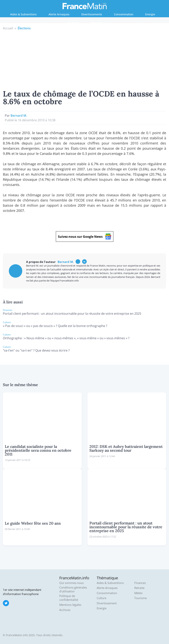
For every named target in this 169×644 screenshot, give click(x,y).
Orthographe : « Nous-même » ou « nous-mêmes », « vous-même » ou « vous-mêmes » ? (66, 338)
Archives (65, 610)
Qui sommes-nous (71, 583)
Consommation (124, 14)
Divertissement (107, 603)
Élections (24, 28)
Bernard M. (19, 116)
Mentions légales (70, 605)
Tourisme (141, 598)
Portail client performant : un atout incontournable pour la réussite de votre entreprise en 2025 (72, 314)
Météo (138, 593)
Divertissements (92, 14)
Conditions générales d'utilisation (73, 589)
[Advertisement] (85, 59)
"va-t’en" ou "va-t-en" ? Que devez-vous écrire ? (36, 350)
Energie (150, 14)
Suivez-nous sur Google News (85, 237)
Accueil (8, 28)
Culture (101, 598)
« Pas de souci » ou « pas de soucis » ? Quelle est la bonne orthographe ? (55, 326)
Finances (74, 23)
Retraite (96, 23)
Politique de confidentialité (69, 598)
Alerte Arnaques (59, 14)
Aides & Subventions (23, 14)
